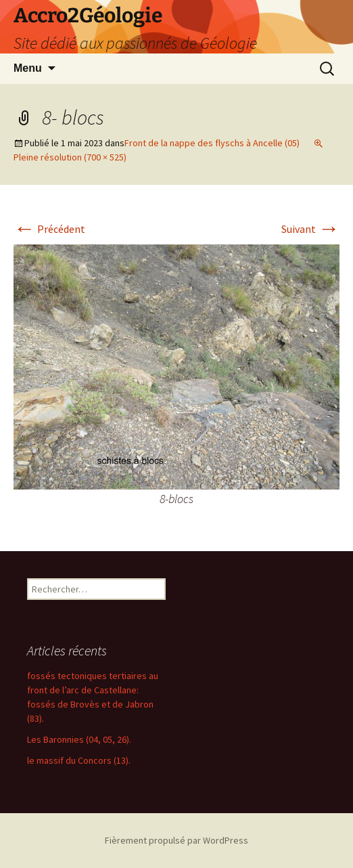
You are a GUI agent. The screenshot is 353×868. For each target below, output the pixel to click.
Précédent (49, 229)
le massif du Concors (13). (79, 760)
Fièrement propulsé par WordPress (176, 840)
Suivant (310, 229)
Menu (28, 68)
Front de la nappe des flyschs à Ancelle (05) (212, 143)
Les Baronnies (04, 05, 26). (79, 739)
